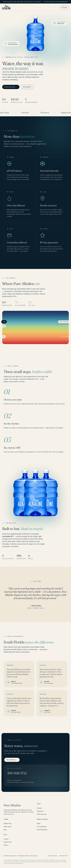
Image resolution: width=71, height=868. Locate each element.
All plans (39, 808)
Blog (5, 830)
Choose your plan (11, 87)
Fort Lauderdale (42, 827)
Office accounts (42, 814)
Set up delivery (12, 760)
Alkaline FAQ (7, 824)
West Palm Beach (42, 830)
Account (64, 7)
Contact (6, 839)
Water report (8, 827)
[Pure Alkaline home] (6, 7)
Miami (39, 824)
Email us (6, 845)
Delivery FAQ (8, 842)
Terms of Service (53, 856)
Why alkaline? (27, 87)
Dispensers (40, 811)
